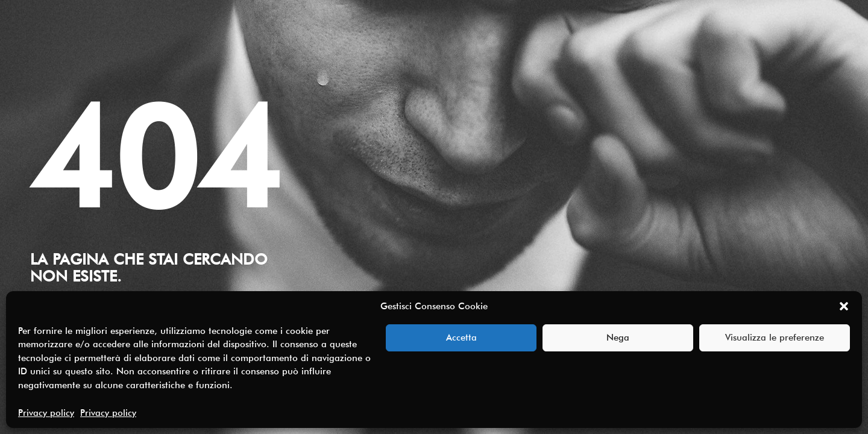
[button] (844, 306)
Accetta (461, 338)
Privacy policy (46, 413)
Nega (618, 338)
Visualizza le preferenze (775, 338)
